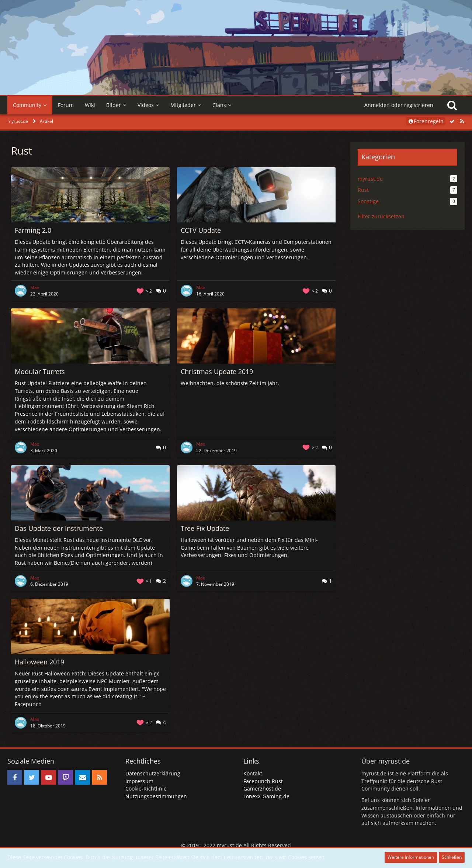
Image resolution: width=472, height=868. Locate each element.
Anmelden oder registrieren (399, 105)
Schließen (452, 857)
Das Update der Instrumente (59, 528)
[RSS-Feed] (462, 121)
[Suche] (452, 105)
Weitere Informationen (411, 857)
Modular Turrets (40, 371)
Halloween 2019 (39, 662)
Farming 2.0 (33, 230)
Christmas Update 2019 (217, 371)
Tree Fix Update (205, 528)
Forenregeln (426, 121)
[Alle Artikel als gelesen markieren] (452, 121)
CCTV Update (201, 230)
